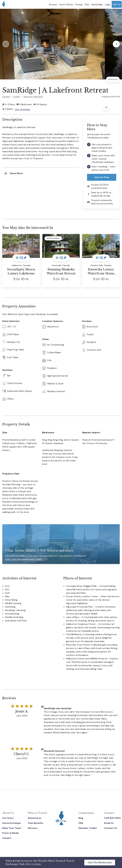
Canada (6, 97)
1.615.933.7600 (112, 818)
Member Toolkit (88, 828)
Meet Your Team (12, 828)
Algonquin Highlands (33, 97)
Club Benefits (36, 823)
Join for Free (102, 177)
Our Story (8, 818)
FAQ (81, 823)
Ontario (17, 97)
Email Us (109, 823)
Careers (7, 838)
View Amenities (22, 109)
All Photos (113, 79)
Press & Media (11, 833)
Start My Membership (100, 862)
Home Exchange (12, 823)
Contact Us (111, 828)
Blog (81, 818)
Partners (33, 828)
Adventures (35, 818)
